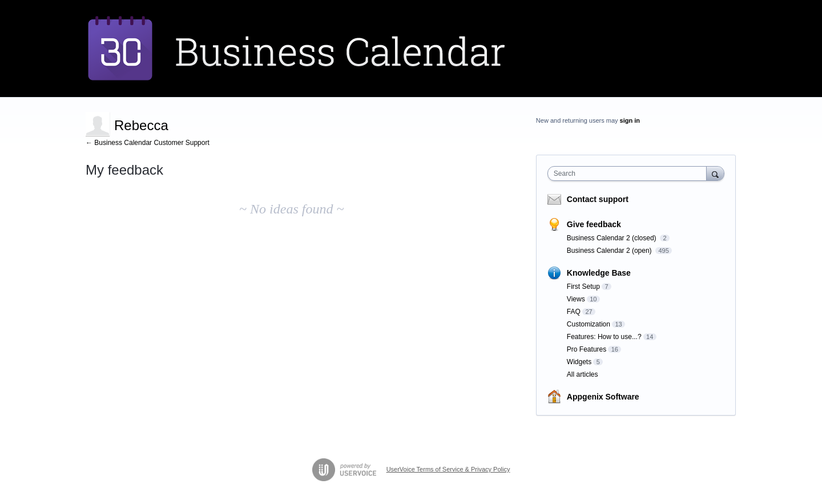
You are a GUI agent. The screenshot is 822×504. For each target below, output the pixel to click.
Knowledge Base (599, 273)
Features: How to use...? (604, 337)
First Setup (583, 287)
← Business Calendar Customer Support (148, 143)
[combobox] (630, 174)
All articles (583, 374)
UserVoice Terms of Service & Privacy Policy (448, 469)
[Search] (715, 173)
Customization (589, 324)
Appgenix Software (603, 397)
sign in (630, 120)
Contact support (598, 199)
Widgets (579, 362)
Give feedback (594, 224)
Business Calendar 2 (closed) (613, 238)
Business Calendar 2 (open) (610, 251)
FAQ (574, 312)
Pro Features (587, 349)
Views (576, 299)
